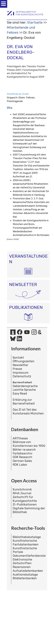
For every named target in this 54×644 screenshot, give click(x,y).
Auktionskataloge (25, 575)
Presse (17, 369)
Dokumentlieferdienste (29, 556)
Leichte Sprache (24, 390)
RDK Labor (20, 465)
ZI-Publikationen (25, 504)
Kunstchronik (22, 489)
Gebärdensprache (25, 386)
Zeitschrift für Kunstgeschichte (25, 499)
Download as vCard (18, 94)
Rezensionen (22, 567)
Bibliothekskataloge (27, 537)
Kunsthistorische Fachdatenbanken (26, 543)
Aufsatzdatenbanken (28, 571)
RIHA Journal (22, 493)
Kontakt (18, 358)
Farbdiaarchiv (23, 453)
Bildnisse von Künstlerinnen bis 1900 (29, 444)
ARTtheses (20, 438)
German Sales (22, 461)
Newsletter (20, 365)
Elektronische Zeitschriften (22, 561)
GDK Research (22, 457)
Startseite (35, 22)
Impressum (21, 373)
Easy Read (20, 393)
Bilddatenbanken (25, 578)
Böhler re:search (24, 450)
